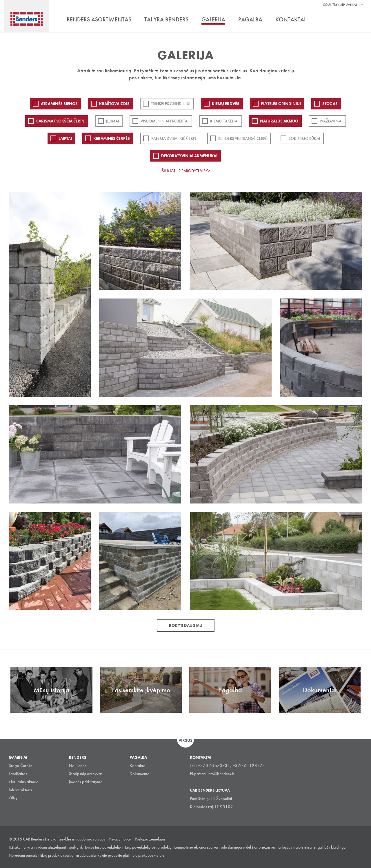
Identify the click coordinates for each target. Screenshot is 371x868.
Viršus (185, 740)
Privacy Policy (120, 839)
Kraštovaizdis (114, 104)
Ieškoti (358, 20)
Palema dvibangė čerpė (174, 138)
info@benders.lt (221, 774)
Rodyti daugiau (186, 625)
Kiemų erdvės (226, 104)
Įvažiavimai (331, 121)
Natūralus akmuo (279, 121)
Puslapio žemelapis (150, 839)
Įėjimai (113, 121)
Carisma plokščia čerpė (60, 121)
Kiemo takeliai (224, 121)
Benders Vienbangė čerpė (243, 138)
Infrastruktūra (20, 790)
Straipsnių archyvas (86, 774)
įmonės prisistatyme (86, 782)
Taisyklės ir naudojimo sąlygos (81, 839)
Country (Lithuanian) (341, 5)
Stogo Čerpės (20, 766)
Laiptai (65, 138)
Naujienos (78, 766)
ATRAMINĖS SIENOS (59, 104)
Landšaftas (18, 774)
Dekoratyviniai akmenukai (189, 156)
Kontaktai (138, 766)
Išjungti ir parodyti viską (185, 171)
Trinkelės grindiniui (171, 104)
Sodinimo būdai (304, 138)
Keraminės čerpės (112, 138)
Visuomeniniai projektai (165, 121)
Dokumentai (140, 774)
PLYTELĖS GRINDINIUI (281, 104)
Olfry (13, 798)
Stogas (330, 104)
